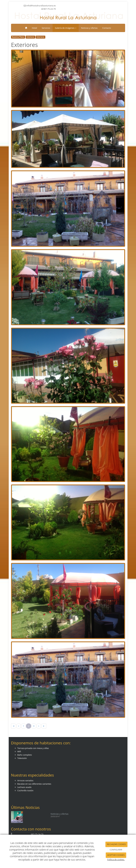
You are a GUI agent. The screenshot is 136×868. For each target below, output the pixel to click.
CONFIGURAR (116, 850)
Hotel (34, 28)
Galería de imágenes (66, 28)
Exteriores (41, 37)
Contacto (107, 28)
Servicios (46, 28)
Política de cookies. (116, 859)
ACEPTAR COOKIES (116, 855)
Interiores (30, 37)
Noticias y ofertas (89, 28)
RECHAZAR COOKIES (117, 844)
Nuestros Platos (18, 37)
